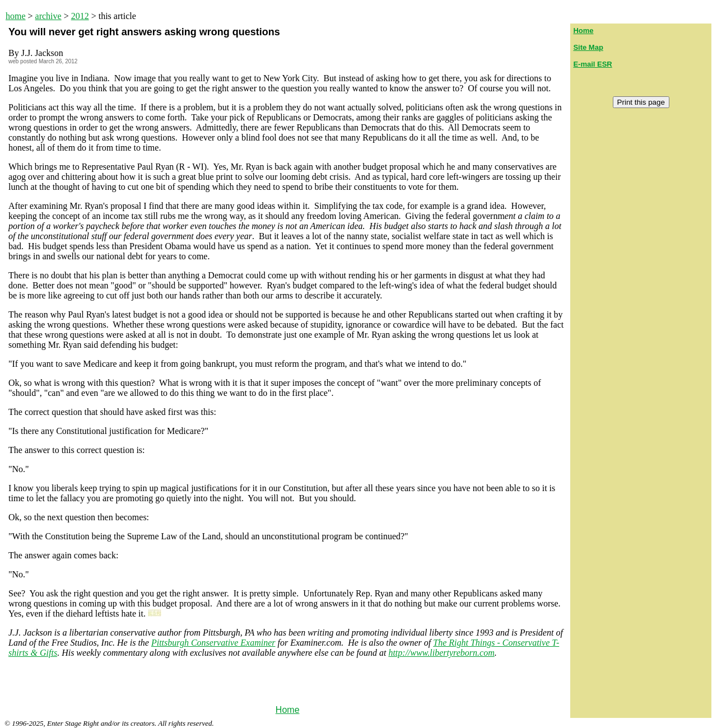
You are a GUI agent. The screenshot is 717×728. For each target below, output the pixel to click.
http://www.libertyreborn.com (441, 653)
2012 (80, 16)
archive (48, 16)
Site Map (588, 47)
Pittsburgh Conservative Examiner (213, 643)
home (16, 16)
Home (288, 710)
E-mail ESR (592, 64)
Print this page (641, 102)
